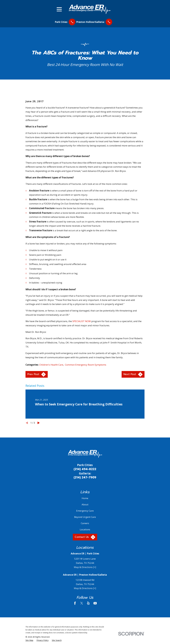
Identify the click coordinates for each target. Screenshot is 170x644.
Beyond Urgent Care (85, 517)
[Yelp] (88, 603)
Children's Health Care (51, 365)
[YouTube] (95, 603)
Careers (85, 523)
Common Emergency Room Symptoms (86, 365)
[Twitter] (82, 603)
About (85, 504)
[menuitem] (29, 640)
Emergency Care (85, 511)
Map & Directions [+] (85, 567)
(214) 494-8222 (85, 469)
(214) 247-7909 (85, 477)
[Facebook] (75, 603)
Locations (85, 529)
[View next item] (39, 423)
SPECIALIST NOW (82, 321)
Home (85, 498)
